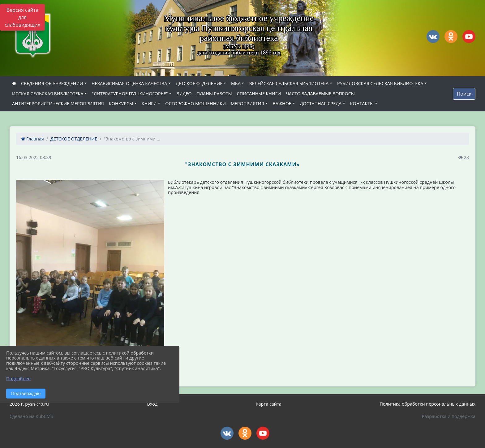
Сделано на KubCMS (31, 416)
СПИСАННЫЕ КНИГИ (259, 94)
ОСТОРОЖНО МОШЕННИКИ (195, 103)
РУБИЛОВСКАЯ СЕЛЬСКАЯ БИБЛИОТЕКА (380, 83)
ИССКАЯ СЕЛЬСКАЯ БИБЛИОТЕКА (48, 94)
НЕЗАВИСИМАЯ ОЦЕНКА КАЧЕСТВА (129, 83)
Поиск (464, 94)
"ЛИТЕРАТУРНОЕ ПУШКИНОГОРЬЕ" (130, 94)
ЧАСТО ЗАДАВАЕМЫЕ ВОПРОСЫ (320, 94)
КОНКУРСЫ (121, 103)
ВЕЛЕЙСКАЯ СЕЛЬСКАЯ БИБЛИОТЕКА (289, 83)
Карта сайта (269, 404)
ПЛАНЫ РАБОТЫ (214, 94)
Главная (32, 139)
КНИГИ (149, 103)
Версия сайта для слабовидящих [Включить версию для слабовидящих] (22, 17)
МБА (236, 83)
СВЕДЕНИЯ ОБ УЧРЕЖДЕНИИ (52, 83)
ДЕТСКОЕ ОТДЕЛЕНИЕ (199, 83)
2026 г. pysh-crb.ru (29, 404)
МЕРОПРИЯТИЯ (247, 103)
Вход (152, 404)
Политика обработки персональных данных (427, 404)
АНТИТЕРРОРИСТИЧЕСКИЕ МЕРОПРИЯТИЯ (58, 103)
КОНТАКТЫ (362, 103)
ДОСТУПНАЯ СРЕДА (321, 103)
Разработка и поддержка (449, 416)
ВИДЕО (184, 94)
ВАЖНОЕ (282, 103)
